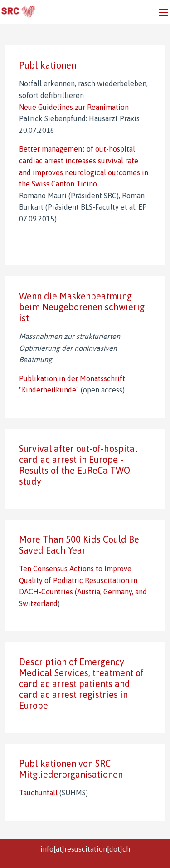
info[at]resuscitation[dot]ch (85, 849)
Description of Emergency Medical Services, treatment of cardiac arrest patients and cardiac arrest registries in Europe (81, 684)
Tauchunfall (39, 793)
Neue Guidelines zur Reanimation (74, 107)
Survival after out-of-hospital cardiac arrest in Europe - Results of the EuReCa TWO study (78, 465)
